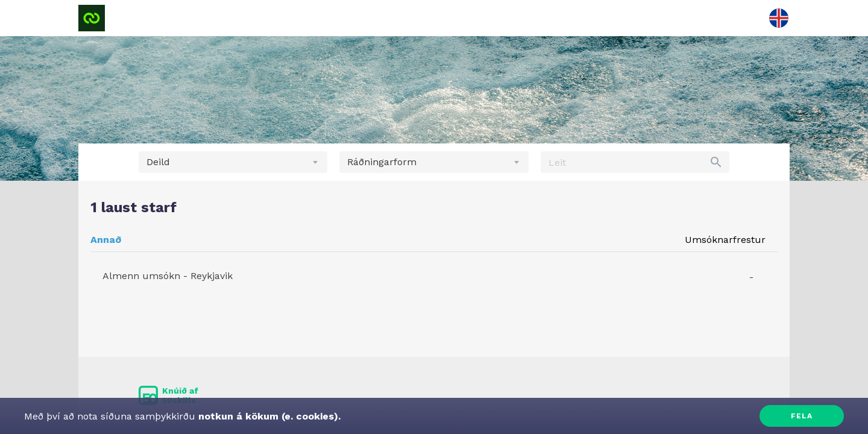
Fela (802, 416)
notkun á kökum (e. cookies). (268, 416)
